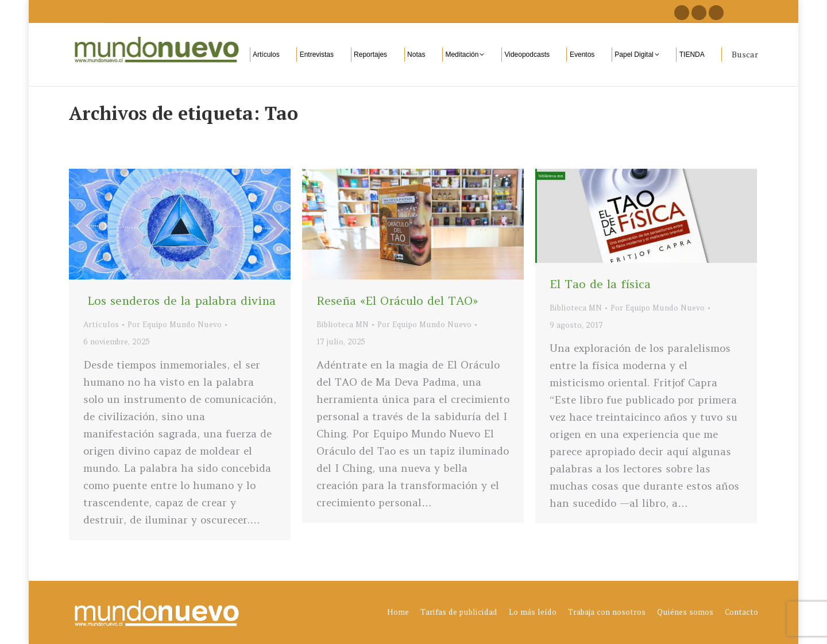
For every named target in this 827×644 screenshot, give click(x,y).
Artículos (101, 325)
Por (175, 325)
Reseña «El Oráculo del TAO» (397, 300)
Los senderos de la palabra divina (179, 300)
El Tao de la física (600, 284)
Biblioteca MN (343, 325)
